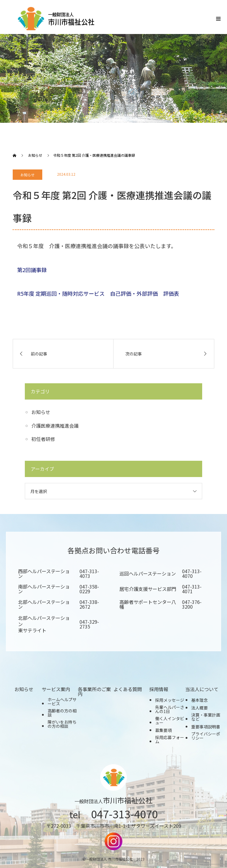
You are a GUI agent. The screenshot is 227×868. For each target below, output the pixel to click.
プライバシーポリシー (206, 736)
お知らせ (27, 175)
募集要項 (163, 730)
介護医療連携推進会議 (55, 426)
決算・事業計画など (206, 717)
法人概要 (200, 708)
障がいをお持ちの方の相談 (62, 724)
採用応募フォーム (170, 739)
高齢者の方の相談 (62, 713)
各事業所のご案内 (94, 691)
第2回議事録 (32, 270)
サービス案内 (56, 689)
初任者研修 (43, 439)
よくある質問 (128, 689)
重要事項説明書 (206, 727)
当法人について (202, 689)
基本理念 (200, 700)
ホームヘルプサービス (62, 701)
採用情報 (159, 689)
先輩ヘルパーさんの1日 (170, 709)
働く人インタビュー (170, 720)
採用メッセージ (170, 700)
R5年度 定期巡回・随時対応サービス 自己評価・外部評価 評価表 (98, 293)
